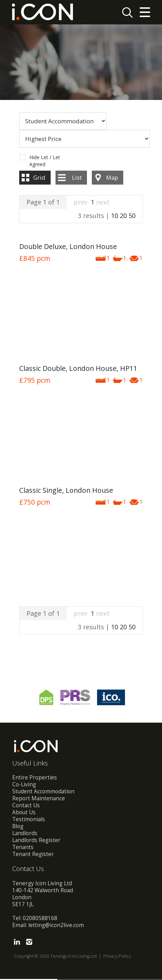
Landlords (25, 834)
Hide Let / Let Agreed (45, 158)
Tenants (23, 848)
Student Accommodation (43, 792)
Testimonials (29, 820)
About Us (24, 813)
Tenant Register (33, 855)
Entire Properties (35, 779)
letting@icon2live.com (56, 926)
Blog (18, 827)
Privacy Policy (117, 957)
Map (112, 178)
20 (123, 217)
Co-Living (24, 785)
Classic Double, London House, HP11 (78, 369)
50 (132, 217)
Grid (39, 178)
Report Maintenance (39, 799)
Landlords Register (36, 841)
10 (115, 217)
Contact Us (26, 806)
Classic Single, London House (66, 491)
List (77, 178)
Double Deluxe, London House (68, 247)
